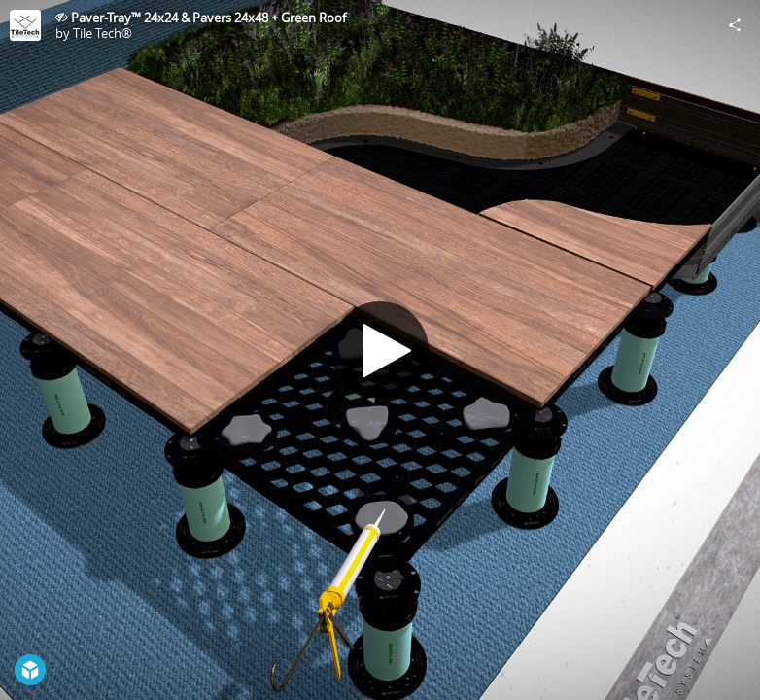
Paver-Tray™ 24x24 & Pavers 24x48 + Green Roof (208, 17)
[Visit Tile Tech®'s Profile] (25, 25)
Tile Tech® (103, 33)
